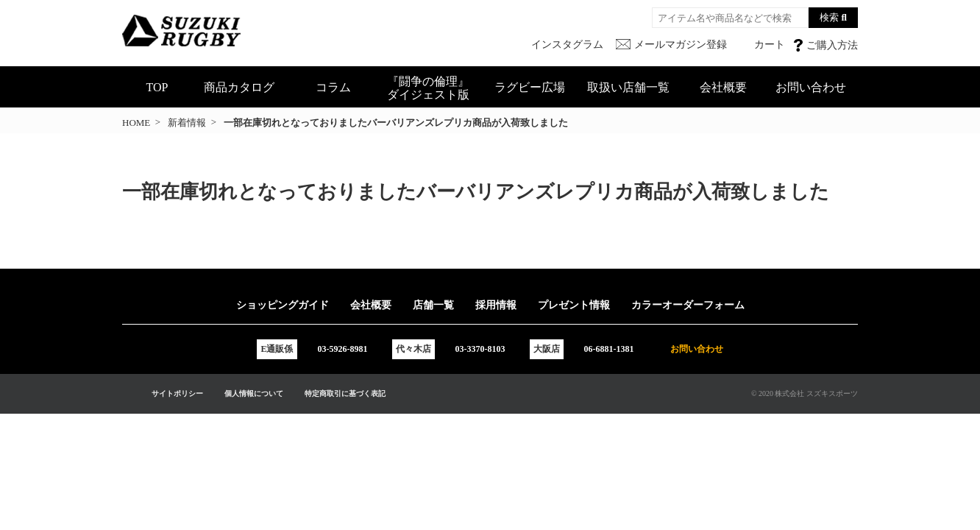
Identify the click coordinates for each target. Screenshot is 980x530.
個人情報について (254, 393)
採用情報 (496, 305)
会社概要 (723, 87)
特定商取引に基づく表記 (345, 393)
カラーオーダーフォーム (688, 305)
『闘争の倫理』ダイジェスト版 (428, 88)
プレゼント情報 (574, 305)
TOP (157, 87)
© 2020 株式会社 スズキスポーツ (805, 393)
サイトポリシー (177, 393)
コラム (333, 87)
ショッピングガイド (283, 305)
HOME (136, 123)
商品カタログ (239, 87)
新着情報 (187, 123)
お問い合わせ (811, 87)
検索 (829, 17)
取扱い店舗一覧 (628, 87)
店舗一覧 (433, 305)
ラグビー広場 (530, 87)
